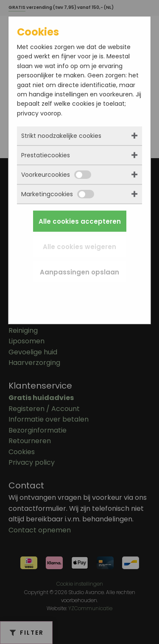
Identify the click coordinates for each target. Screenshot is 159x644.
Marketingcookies (58, 194)
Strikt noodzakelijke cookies (61, 136)
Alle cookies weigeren (79, 247)
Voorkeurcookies (56, 175)
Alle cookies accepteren (80, 221)
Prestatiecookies (46, 155)
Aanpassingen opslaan (79, 272)
